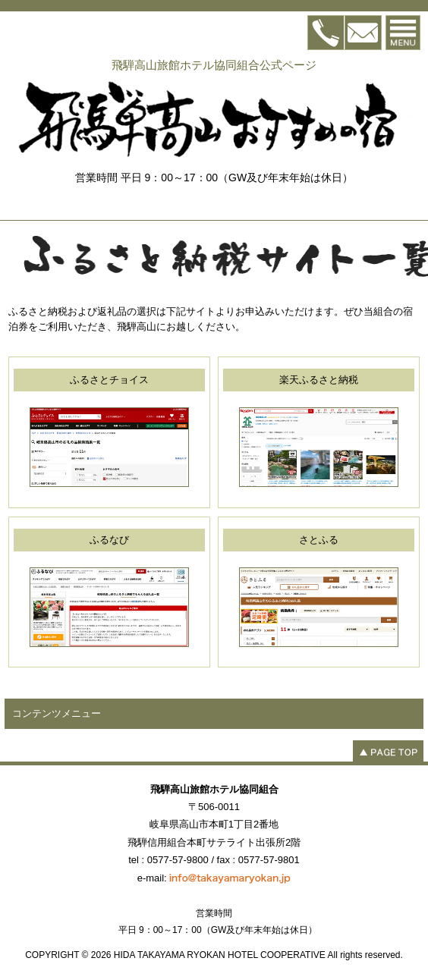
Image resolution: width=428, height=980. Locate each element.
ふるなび (109, 540)
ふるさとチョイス (109, 380)
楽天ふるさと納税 (319, 380)
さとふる (319, 540)
